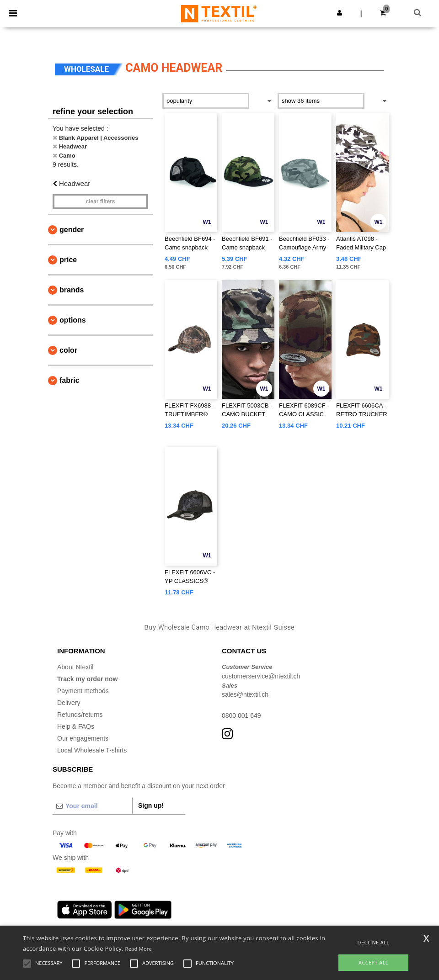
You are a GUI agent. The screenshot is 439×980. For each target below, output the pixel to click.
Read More (139, 949)
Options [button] (73, 320)
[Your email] (92, 806)
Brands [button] (72, 290)
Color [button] (68, 350)
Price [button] (68, 260)
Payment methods (83, 691)
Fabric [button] (70, 380)
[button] (340, 13)
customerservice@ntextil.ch (261, 676)
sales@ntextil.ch (245, 694)
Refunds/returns (80, 715)
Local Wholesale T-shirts (92, 750)
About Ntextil (75, 667)
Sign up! (151, 805)
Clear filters (100, 201)
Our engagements (83, 738)
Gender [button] (72, 230)
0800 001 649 (241, 715)
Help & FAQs (76, 726)
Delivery (69, 703)
